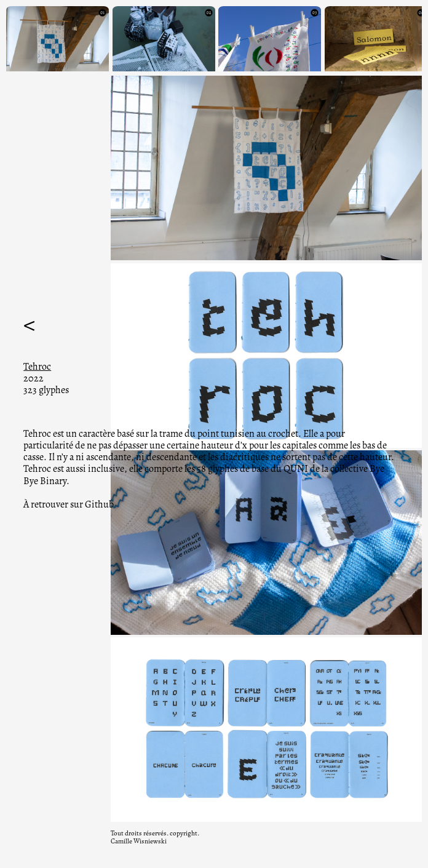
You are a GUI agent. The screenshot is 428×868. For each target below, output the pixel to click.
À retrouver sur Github (69, 504)
